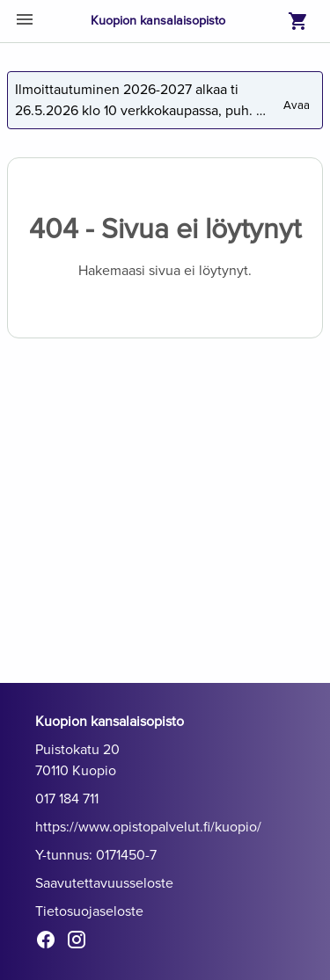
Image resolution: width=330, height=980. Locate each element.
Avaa (298, 98)
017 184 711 (67, 799)
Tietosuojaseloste (89, 911)
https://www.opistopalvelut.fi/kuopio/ (148, 827)
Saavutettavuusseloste (104, 883)
